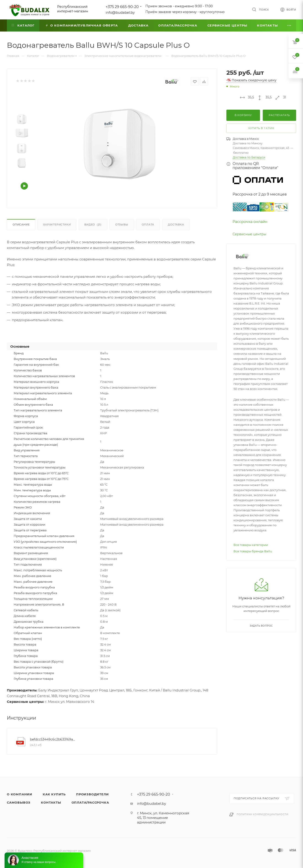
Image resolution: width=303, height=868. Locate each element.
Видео (93, 225)
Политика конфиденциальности (263, 814)
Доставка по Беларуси (249, 157)
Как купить (54, 794)
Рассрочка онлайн (250, 222)
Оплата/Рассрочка (90, 802)
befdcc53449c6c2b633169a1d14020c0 (53, 739)
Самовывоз (19, 802)
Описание (21, 225)
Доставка (176, 225)
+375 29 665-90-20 (122, 7)
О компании (20, 794)
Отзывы (122, 225)
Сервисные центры (249, 234)
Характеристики (57, 225)
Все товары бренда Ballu (253, 551)
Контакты (51, 802)
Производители (92, 794)
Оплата (148, 225)
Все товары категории (251, 545)
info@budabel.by (120, 12)
